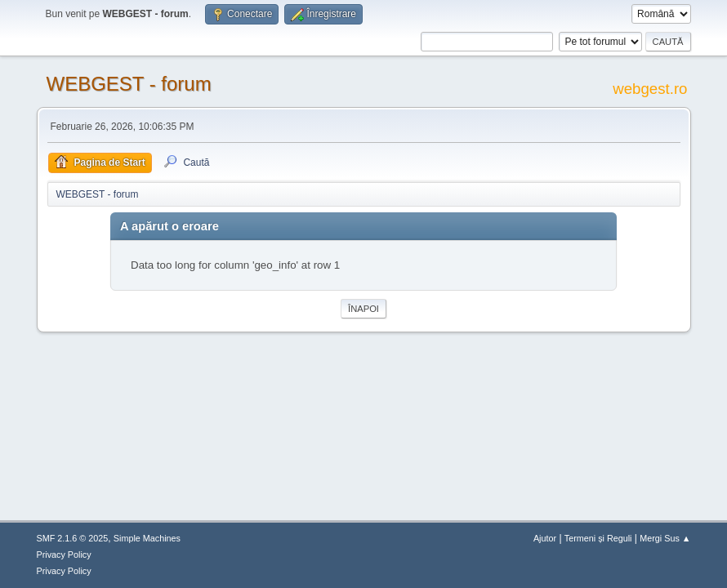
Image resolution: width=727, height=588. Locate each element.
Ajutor (545, 538)
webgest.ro (650, 89)
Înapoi (363, 309)
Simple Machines (147, 538)
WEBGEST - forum (129, 84)
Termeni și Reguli (598, 538)
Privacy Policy (64, 555)
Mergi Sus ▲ (665, 538)
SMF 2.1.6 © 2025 (73, 538)
